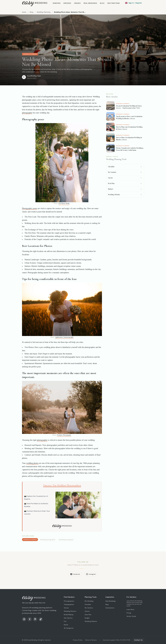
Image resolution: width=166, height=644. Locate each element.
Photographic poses (30, 208)
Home (24, 12)
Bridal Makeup (69, 615)
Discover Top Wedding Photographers (62, 485)
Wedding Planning (44, 12)
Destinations (110, 608)
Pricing (129, 613)
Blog (31, 12)
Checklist (88, 604)
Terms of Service (91, 640)
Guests (87, 611)
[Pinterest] (35, 619)
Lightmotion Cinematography (64, 337)
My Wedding (89, 601)
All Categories (69, 628)
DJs (65, 621)
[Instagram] (24, 619)
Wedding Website (91, 621)
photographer (27, 113)
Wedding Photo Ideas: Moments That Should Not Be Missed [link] (70, 12)
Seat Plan (88, 615)
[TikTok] (41, 619)
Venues (66, 608)
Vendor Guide (131, 616)
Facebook (75, 574)
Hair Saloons (68, 618)
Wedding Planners (70, 611)
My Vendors (89, 608)
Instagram (91, 574)
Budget (87, 618)
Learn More (130, 610)
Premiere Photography (64, 435)
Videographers (69, 604)
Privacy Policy (78, 640)
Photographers (69, 601)
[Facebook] (30, 619)
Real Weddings (111, 601)
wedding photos (32, 463)
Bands (66, 625)
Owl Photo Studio (64, 203)
